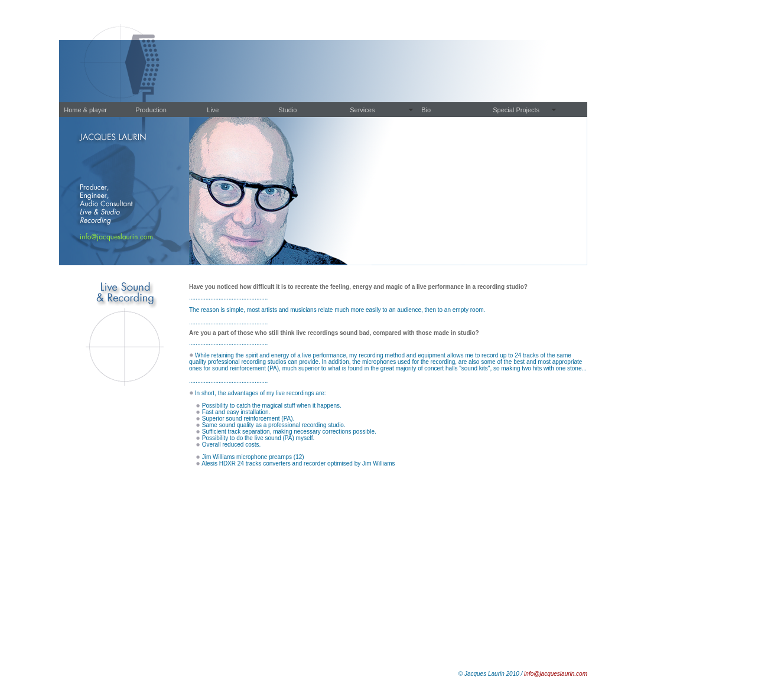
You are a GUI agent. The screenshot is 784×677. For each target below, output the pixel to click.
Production (151, 110)
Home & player (85, 110)
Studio (287, 110)
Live (213, 110)
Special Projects (516, 110)
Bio (426, 110)
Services (362, 110)
